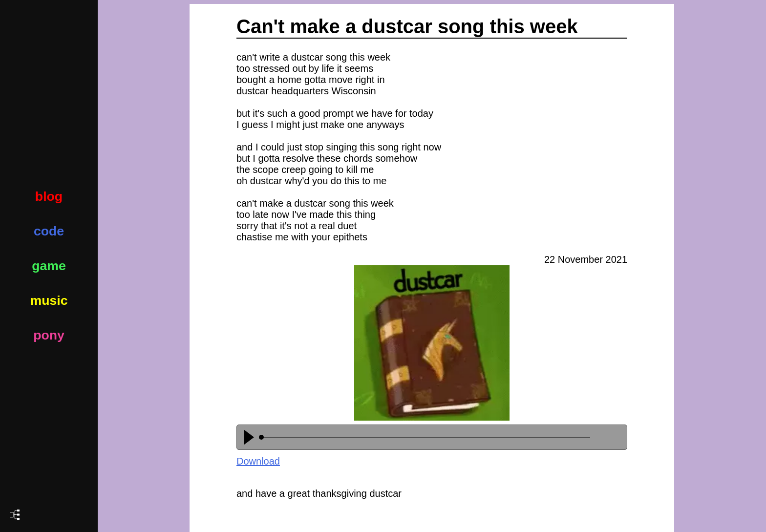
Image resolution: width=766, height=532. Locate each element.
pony (49, 335)
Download (258, 461)
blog (49, 196)
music (49, 300)
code (49, 231)
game (49, 266)
